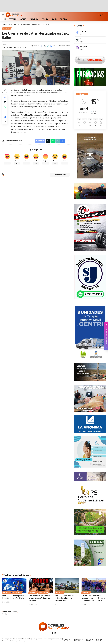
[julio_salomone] (90, 277)
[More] (54, 46)
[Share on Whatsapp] (5, 108)
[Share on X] (45, 46)
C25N (4, 45)
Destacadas (17, 592)
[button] (4, 15)
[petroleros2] (90, 495)
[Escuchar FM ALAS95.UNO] (90, 60)
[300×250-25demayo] (90, 553)
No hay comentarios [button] (59, 175)
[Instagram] (90, 48)
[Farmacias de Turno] (90, 77)
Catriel (27, 90)
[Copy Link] (48, 46)
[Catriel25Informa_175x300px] (90, 332)
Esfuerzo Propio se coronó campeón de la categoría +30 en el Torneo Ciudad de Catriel (93, 598)
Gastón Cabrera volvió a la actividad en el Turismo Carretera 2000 (65, 598)
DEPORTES (7, 28)
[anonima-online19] (90, 424)
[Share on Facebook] (41, 46)
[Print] (51, 46)
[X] (90, 40)
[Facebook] (90, 32)
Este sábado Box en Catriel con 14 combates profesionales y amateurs (40, 598)
